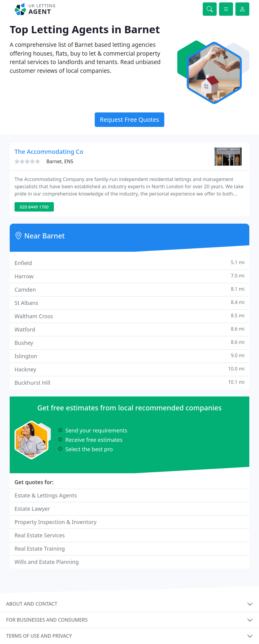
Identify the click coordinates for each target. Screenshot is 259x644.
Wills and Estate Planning (47, 562)
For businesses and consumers (47, 620)
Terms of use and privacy (39, 636)
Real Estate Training (40, 549)
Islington (129, 356)
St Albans (129, 303)
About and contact (32, 604)
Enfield (129, 263)
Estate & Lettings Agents (46, 495)
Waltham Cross (129, 316)
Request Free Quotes (129, 120)
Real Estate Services (40, 535)
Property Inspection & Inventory (56, 522)
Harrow (129, 276)
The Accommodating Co (49, 152)
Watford (129, 329)
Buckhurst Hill (129, 382)
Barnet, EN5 (60, 161)
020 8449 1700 (34, 207)
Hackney (129, 369)
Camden (129, 289)
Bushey (129, 343)
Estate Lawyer (32, 509)
